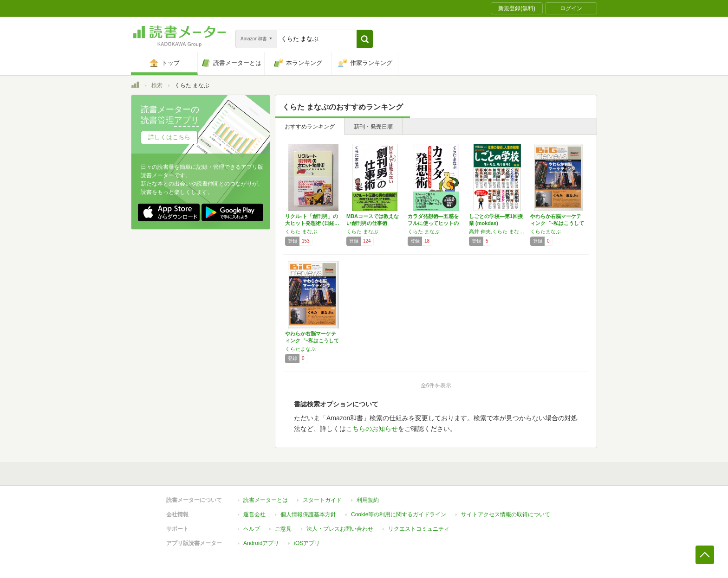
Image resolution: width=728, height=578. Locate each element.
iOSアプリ (307, 543)
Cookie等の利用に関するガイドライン (399, 514)
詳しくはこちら (169, 137)
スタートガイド (322, 500)
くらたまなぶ (546, 231)
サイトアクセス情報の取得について (506, 514)
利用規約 (368, 500)
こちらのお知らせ (372, 429)
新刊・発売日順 (373, 127)
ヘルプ (252, 529)
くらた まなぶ (301, 231)
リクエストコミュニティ (419, 529)
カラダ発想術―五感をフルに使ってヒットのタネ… (433, 223)
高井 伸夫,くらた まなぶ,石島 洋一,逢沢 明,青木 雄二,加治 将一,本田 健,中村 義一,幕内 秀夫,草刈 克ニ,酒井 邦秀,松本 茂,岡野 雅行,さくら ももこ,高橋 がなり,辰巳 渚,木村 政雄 (497, 231)
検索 (157, 85)
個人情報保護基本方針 (308, 514)
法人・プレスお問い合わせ (340, 529)
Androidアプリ (261, 543)
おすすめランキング (310, 127)
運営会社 (254, 514)
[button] (365, 39)
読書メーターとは (266, 500)
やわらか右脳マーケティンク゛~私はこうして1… (557, 223)
